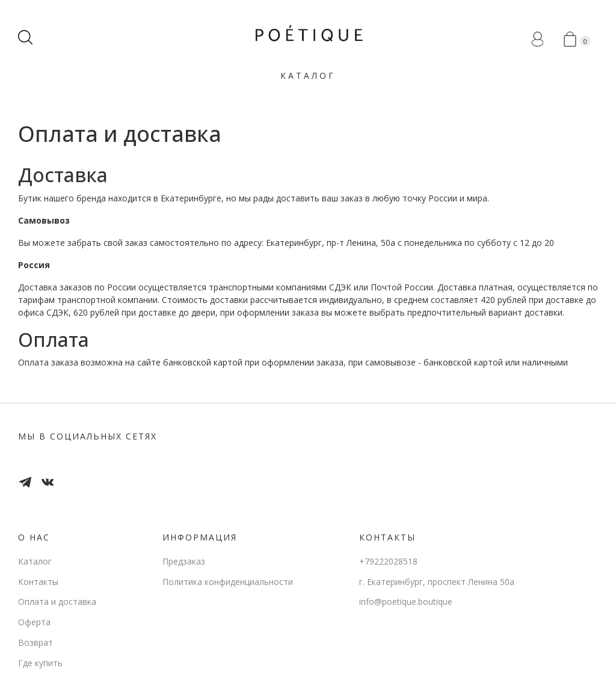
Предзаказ (184, 561)
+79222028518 (388, 561)
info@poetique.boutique (406, 602)
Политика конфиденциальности (228, 582)
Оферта (34, 622)
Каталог (308, 75)
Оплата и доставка (57, 602)
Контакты (38, 582)
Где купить (40, 663)
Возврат (35, 642)
